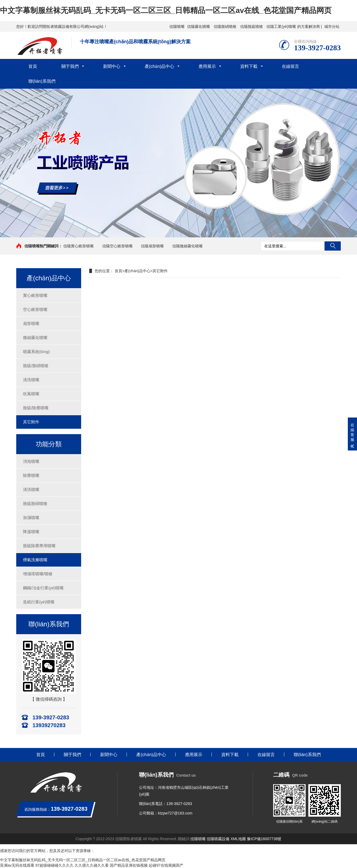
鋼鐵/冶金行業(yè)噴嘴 (43, 588)
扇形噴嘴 (31, 323)
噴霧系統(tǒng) (36, 352)
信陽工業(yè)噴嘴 (281, 26)
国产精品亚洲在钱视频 (129, 865)
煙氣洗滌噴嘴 (35, 560)
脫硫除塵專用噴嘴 (39, 546)
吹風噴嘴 (31, 394)
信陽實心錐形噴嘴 (78, 246)
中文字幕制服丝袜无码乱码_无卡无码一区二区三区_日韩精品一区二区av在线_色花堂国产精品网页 (166, 10)
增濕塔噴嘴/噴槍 (38, 574)
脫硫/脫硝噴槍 (36, 366)
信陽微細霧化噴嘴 (187, 246)
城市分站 (332, 26)
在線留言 (290, 66)
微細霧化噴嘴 (35, 337)
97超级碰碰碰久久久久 (55, 865)
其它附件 (31, 422)
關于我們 (70, 66)
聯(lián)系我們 (42, 81)
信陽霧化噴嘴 (199, 26)
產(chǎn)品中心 (159, 66)
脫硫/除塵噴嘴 (36, 408)
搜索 (333, 246)
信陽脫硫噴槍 (252, 26)
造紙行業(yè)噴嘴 (39, 602)
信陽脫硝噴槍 (225, 26)
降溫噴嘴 (31, 532)
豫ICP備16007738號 (264, 839)
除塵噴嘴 (31, 475)
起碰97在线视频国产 (166, 865)
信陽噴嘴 (177, 26)
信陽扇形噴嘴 (152, 246)
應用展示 (207, 66)
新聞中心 (112, 66)
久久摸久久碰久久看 (92, 865)
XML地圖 (238, 839)
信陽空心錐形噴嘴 (117, 246)
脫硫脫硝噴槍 (35, 503)
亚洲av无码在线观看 (17, 865)
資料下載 (249, 66)
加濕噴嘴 (31, 518)
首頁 (33, 66)
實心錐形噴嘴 (35, 295)
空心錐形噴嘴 (35, 309)
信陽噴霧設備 (218, 839)
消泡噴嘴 (31, 461)
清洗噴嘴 (31, 380)
